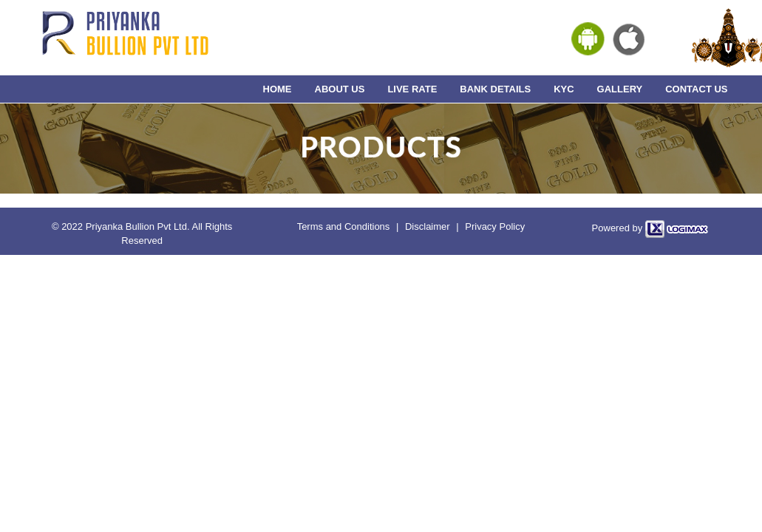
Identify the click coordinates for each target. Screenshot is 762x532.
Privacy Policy (495, 226)
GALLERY (620, 89)
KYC (564, 89)
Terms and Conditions (344, 226)
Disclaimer (428, 226)
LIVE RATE (412, 89)
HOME (278, 89)
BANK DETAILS (495, 89)
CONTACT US (696, 89)
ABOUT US (340, 89)
